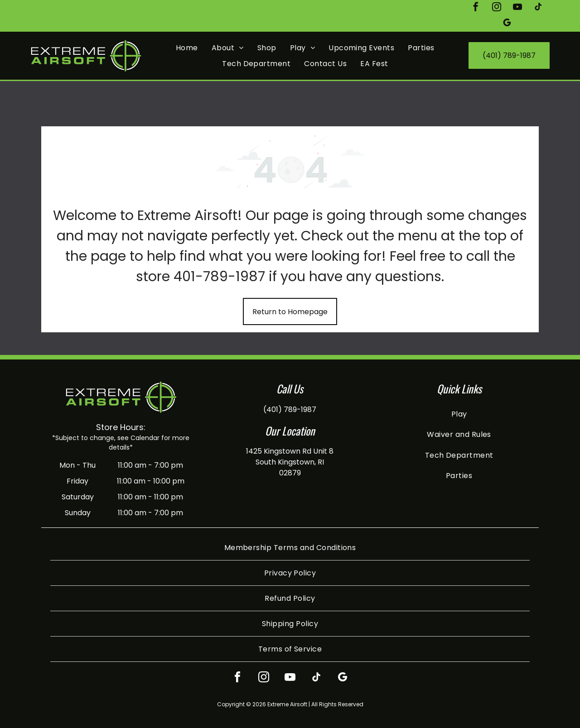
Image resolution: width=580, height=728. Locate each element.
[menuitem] (187, 47)
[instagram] (497, 8)
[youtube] (517, 8)
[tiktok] (538, 8)
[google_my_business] (507, 24)
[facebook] (476, 8)
